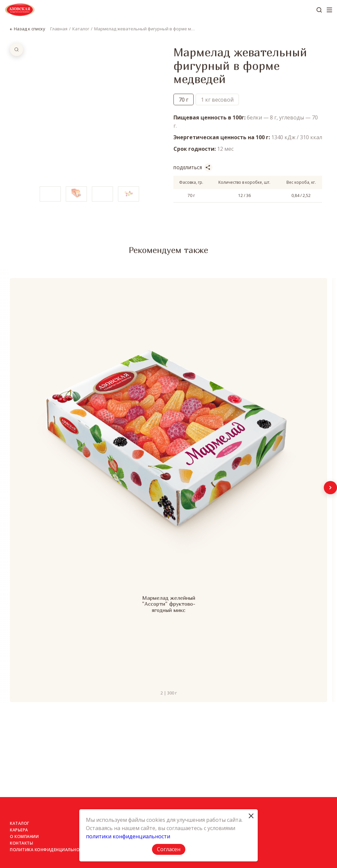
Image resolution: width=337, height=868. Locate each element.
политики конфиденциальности (128, 836)
